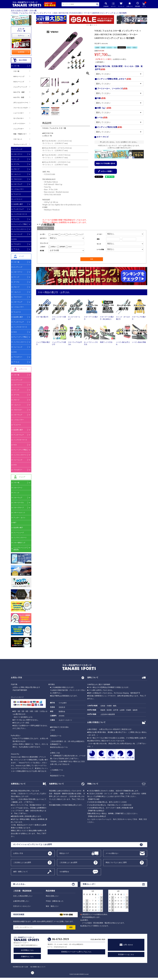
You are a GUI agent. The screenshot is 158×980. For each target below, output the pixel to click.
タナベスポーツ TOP (19, 10)
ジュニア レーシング (20, 87)
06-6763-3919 (60, 939)
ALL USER (55, 234)
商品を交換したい (52, 896)
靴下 (15, 523)
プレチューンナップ (20, 144)
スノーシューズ (19, 533)
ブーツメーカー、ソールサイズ (112, 89)
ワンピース (17, 194)
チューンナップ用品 (20, 224)
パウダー (109, 47)
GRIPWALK (122, 47)
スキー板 (33, 10)
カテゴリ (113, 5)
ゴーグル (16, 164)
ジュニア (81, 234)
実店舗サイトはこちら (126, 954)
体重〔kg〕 (104, 108)
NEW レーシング (19, 76)
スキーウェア (18, 184)
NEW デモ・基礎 (19, 92)
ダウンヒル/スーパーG (21, 103)
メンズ (63, 234)
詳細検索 (106, 5)
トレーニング (18, 234)
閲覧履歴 (138, 4)
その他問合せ (64, 872)
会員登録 (21, 52)
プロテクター (18, 179)
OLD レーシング (19, 82)
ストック (16, 159)
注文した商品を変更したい (23, 896)
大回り (129, 47)
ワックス (16, 219)
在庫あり (54, 247)
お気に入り (130, 4)
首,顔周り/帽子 (18, 204)
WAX (15, 332)
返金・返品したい (52, 906)
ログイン (21, 36)
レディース (72, 234)
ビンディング (18, 149)
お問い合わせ (128, 945)
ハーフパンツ (18, 199)
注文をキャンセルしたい (22, 906)
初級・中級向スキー (20, 134)
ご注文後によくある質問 (68, 862)
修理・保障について (21, 872)
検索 (97, 4)
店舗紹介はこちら (27, 957)
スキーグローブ (19, 508)
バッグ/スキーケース (20, 214)
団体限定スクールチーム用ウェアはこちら (76, 952)
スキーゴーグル (19, 503)
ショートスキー (19, 113)
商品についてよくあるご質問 (116, 862)
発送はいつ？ (64, 853)
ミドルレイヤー (19, 189)
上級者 (97, 47)
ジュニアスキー (19, 129)
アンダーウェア (19, 209)
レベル (102, 118)
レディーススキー (19, 124)
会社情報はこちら (27, 950)
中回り (135, 47)
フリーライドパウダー (21, 108)
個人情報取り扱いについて (38, 967)
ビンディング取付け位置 (110, 127)
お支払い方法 (18, 853)
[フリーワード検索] (67, 243)
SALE (70, 247)
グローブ (16, 169)
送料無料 (62, 247)
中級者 (103, 47)
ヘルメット (17, 174)
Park (115, 47)
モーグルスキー (19, 118)
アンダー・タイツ (19, 518)
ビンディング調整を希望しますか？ (114, 79)
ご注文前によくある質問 (22, 862)
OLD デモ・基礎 (19, 97)
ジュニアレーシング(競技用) (20, 549)
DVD (15, 239)
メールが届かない (112, 853)
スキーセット (18, 139)
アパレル (16, 249)
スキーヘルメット (19, 513)
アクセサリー (18, 357)
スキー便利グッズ (19, 543)
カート (144, 5)
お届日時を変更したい (21, 901)
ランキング (121, 4)
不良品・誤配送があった (55, 901)
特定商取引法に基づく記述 (20, 967)
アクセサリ (17, 244)
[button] (37, 20)
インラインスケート (20, 229)
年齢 (101, 98)
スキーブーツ (18, 154)
